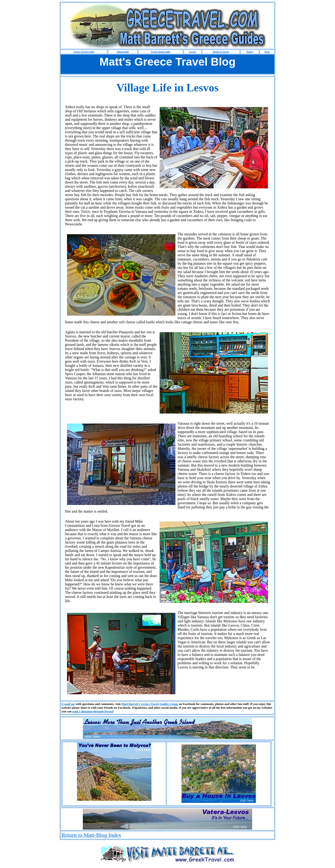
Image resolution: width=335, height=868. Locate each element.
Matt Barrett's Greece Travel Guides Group (150, 704)
